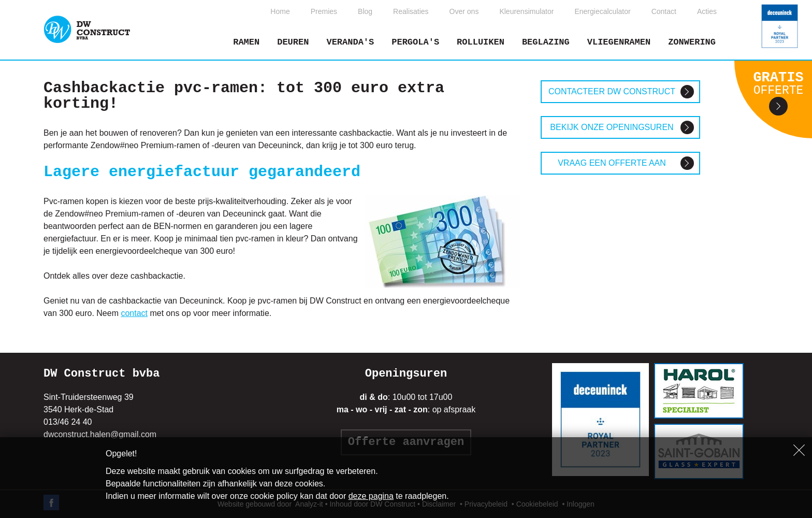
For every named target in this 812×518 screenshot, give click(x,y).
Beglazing (546, 42)
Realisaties (411, 11)
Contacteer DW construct (612, 91)
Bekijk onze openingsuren (612, 127)
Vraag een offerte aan (612, 163)
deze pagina (371, 496)
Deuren (293, 42)
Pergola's (415, 42)
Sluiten (799, 450)
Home (280, 11)
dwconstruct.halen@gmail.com (100, 434)
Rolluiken (481, 42)
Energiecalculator (602, 11)
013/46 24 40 (68, 422)
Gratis (778, 84)
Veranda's (350, 42)
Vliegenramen (619, 42)
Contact (664, 11)
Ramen (246, 42)
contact (134, 313)
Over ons (464, 11)
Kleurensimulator (526, 11)
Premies (324, 11)
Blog (365, 11)
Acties (707, 11)
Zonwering (692, 42)
